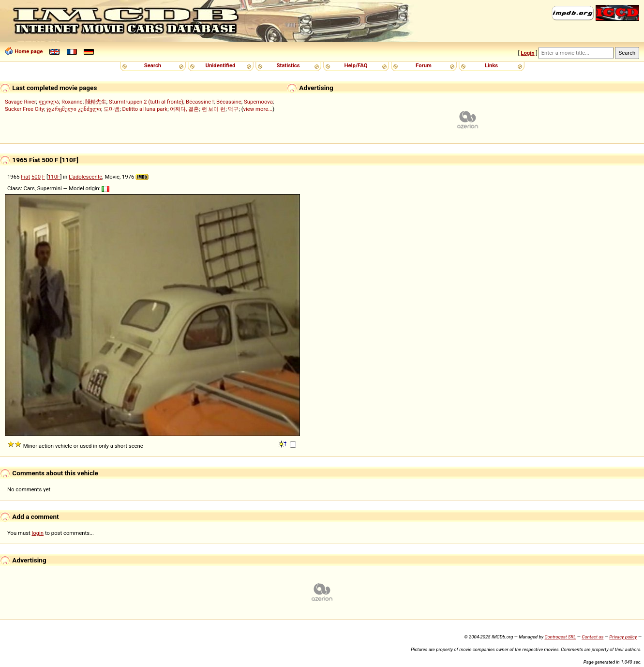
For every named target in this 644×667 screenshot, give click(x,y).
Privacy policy (623, 637)
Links (491, 65)
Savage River (21, 102)
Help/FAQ (356, 65)
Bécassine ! (200, 102)
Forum (424, 65)
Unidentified (221, 65)
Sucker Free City (24, 109)
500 (36, 177)
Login (527, 53)
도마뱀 (112, 109)
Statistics (288, 65)
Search (153, 65)
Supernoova (258, 102)
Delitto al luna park (145, 109)
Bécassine (229, 102)
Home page (29, 51)
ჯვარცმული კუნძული (74, 109)
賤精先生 (96, 102)
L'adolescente (85, 177)
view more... (258, 109)
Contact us (592, 637)
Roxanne (72, 102)
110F (54, 177)
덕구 (233, 109)
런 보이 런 (214, 109)
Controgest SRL (560, 637)
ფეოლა (49, 102)
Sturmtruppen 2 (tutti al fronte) (146, 102)
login (38, 533)
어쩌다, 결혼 (184, 109)
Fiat (25, 177)
